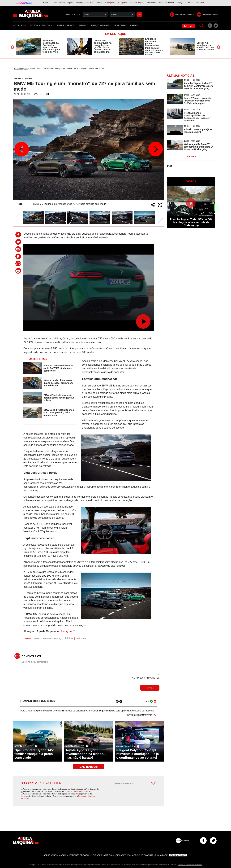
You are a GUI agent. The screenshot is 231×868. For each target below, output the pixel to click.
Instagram (67, 631)
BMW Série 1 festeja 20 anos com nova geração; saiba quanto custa (59, 412)
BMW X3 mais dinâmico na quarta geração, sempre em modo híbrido (58, 383)
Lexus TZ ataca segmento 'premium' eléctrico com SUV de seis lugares (198, 101)
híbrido (69, 638)
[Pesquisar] (202, 26)
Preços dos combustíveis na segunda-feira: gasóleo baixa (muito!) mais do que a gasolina (103, 46)
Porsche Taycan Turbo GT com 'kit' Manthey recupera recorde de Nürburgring (198, 86)
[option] (38, 46)
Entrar (189, 26)
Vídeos (134, 25)
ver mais (191, 156)
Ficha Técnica (123, 855)
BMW (36, 638)
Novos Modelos (41, 25)
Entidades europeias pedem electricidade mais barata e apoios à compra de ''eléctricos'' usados (154, 47)
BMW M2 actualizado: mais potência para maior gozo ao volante (59, 398)
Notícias (19, 25)
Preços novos (100, 25)
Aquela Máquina (21, 69)
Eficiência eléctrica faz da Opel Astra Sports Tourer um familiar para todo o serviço (51, 46)
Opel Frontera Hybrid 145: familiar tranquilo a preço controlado (34, 754)
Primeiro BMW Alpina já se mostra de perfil (198, 131)
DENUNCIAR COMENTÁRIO (140, 715)
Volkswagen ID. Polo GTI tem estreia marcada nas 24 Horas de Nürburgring (199, 147)
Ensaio (83, 25)
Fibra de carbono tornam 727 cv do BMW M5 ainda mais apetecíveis (59, 368)
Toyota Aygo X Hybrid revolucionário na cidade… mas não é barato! (86, 754)
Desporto (120, 25)
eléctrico (81, 638)
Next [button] (219, 47)
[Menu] (15, 16)
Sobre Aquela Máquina (56, 855)
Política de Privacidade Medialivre (79, 791)
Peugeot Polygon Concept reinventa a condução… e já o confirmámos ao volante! (138, 754)
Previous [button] (12, 47)
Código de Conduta (143, 855)
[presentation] (132, 794)
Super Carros (66, 25)
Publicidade (161, 855)
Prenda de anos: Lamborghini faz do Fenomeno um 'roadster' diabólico (197, 117)
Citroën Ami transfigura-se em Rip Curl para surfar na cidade (205, 46)
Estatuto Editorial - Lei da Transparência (92, 855)
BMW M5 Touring (52, 638)
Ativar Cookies (178, 855)
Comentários (31, 656)
